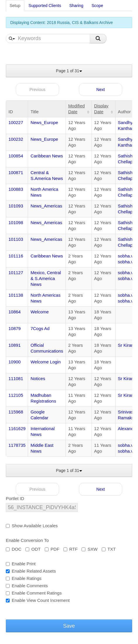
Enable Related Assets (31, 571)
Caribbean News (47, 156)
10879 (15, 328)
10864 (15, 312)
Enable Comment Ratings (34, 593)
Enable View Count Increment (38, 600)
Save (69, 626)
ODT (33, 549)
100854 (16, 156)
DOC (14, 549)
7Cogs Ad (40, 328)
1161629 (17, 429)
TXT (109, 549)
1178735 (17, 445)
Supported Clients (45, 6)
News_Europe (44, 122)
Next (101, 90)
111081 (16, 378)
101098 (16, 223)
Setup (15, 6)
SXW (89, 549)
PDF (52, 549)
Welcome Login (45, 362)
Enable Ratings (24, 578)
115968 (16, 412)
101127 (16, 273)
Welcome (39, 312)
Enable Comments (27, 586)
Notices (38, 378)
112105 (16, 395)
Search (98, 39)
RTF (71, 549)
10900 (15, 362)
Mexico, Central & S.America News (46, 278)
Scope (97, 6)
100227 (16, 122)
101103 (16, 239)
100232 (16, 139)
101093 (16, 206)
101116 (16, 256)
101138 (16, 295)
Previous (37, 90)
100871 (16, 172)
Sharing (76, 6)
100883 (16, 189)
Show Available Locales (32, 526)
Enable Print (21, 564)
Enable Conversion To (27, 540)
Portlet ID (15, 498)
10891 (15, 345)
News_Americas (46, 206)
